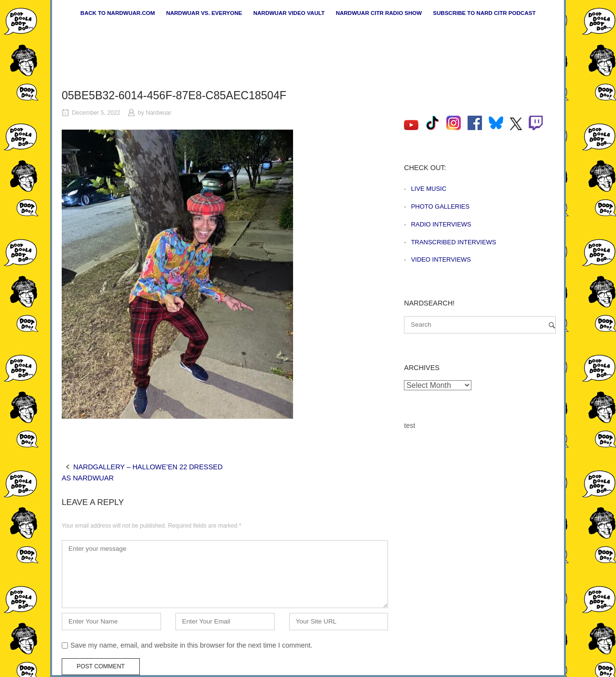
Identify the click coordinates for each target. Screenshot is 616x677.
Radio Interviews (441, 224)
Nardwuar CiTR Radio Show (379, 13)
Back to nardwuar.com (118, 13)
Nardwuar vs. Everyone (204, 13)
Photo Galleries (440, 206)
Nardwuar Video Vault (289, 13)
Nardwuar (158, 113)
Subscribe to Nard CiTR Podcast (484, 13)
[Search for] (480, 325)
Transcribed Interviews (454, 242)
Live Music (429, 189)
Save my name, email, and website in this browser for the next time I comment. (191, 645)
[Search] (552, 325)
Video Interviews (441, 259)
